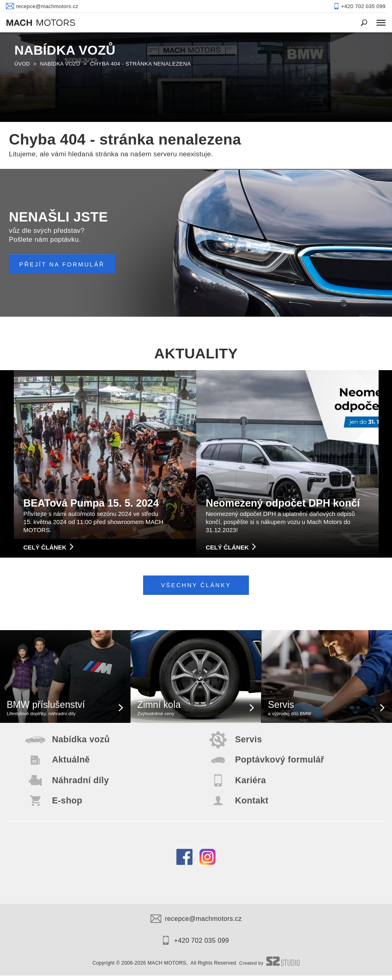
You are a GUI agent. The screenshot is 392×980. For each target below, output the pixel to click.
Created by (270, 967)
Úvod (22, 64)
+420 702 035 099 (196, 945)
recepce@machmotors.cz (196, 923)
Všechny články (196, 585)
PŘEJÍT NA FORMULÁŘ (64, 264)
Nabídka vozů (61, 64)
